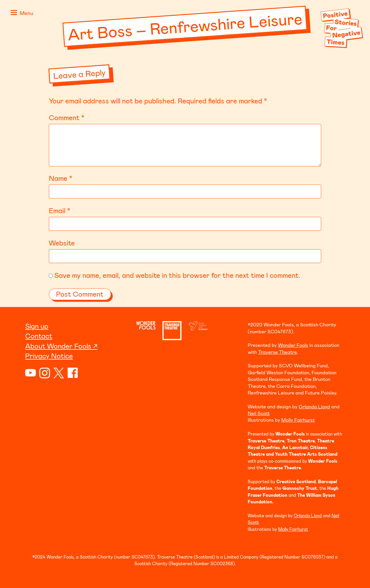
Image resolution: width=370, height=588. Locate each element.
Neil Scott (259, 413)
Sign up (37, 326)
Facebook (73, 373)
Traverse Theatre (277, 352)
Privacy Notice (49, 356)
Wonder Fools (293, 345)
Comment (67, 117)
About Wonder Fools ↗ (61, 346)
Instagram (45, 373)
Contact (39, 336)
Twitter (59, 373)
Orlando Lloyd (314, 406)
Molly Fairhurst (298, 420)
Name (61, 178)
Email (60, 210)
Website (62, 243)
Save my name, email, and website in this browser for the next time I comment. (177, 275)
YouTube (30, 373)
